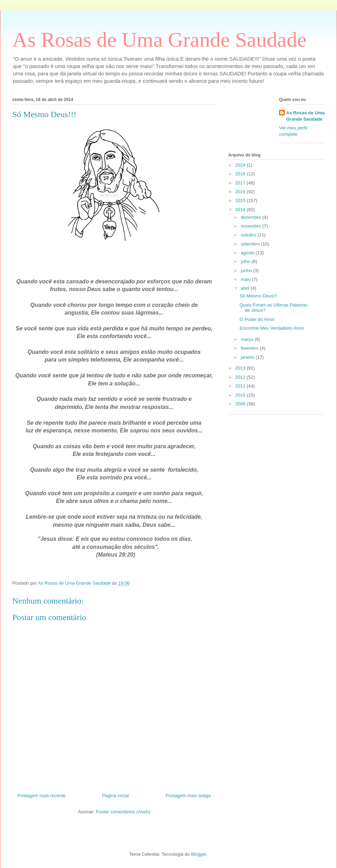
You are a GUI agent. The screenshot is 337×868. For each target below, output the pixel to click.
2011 (241, 386)
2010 (241, 395)
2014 (241, 210)
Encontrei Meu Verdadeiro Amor (272, 328)
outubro (249, 235)
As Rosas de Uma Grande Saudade (159, 40)
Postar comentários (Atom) (123, 812)
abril (246, 288)
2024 (241, 165)
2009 (241, 404)
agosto (248, 253)
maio (246, 279)
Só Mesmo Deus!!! (258, 296)
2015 (241, 200)
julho (246, 261)
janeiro (248, 357)
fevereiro (250, 348)
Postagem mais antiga (188, 796)
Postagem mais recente (42, 796)
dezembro (252, 217)
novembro (252, 226)
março (248, 339)
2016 (241, 192)
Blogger (199, 854)
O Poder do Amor (257, 319)
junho (247, 271)
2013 (241, 368)
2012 (241, 377)
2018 (241, 174)
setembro (251, 244)
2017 (241, 183)
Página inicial (116, 796)
